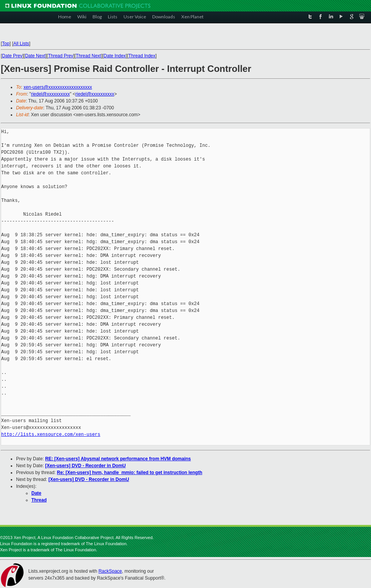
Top (6, 44)
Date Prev (12, 56)
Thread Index (142, 56)
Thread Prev (60, 56)
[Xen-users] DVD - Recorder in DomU (85, 466)
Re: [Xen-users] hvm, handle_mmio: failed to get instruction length (130, 473)
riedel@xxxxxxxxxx (50, 94)
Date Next (35, 56)
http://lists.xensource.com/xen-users (51, 435)
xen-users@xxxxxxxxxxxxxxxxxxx (58, 87)
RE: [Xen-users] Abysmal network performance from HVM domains (118, 459)
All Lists (21, 44)
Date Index (115, 56)
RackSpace (110, 571)
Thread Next (88, 56)
